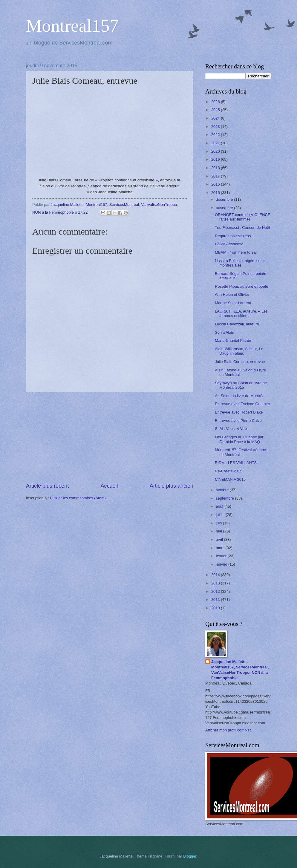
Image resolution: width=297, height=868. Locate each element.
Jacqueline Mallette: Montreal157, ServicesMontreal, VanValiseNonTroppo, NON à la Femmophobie (240, 670)
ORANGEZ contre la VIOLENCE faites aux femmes (242, 217)
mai (219, 531)
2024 (216, 118)
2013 (216, 583)
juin (219, 523)
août (220, 506)
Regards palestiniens (233, 236)
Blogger (190, 856)
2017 (216, 176)
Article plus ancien (172, 486)
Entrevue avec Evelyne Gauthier (242, 404)
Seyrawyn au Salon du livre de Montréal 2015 (241, 385)
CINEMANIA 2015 (230, 479)
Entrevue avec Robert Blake (239, 412)
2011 (216, 600)
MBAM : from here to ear (236, 252)
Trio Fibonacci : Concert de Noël (242, 228)
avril (220, 539)
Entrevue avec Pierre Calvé (238, 421)
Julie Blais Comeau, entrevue (240, 362)
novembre (225, 208)
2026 (216, 102)
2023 (216, 127)
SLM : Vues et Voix (231, 429)
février (222, 556)
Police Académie (229, 244)
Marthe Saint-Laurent (233, 303)
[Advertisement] (110, 437)
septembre (225, 498)
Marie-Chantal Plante (233, 340)
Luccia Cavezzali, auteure (237, 324)
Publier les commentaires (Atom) (78, 498)
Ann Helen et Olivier (232, 294)
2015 (216, 193)
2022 (216, 135)
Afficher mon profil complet (228, 730)
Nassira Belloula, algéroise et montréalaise (240, 263)
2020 (216, 151)
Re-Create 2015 (229, 471)
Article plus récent (47, 486)
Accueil (109, 486)
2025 (216, 110)
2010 (216, 608)
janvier (222, 564)
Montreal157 (72, 26)
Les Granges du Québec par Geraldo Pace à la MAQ (239, 439)
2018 (216, 168)
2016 (216, 184)
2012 (216, 591)
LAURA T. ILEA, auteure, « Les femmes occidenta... (241, 313)
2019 (216, 159)
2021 (216, 143)
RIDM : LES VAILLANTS (236, 463)
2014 (216, 575)
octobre (223, 490)
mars (221, 548)
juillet (221, 515)
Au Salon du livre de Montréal (240, 396)
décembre (225, 199)
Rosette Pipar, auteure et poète (241, 286)
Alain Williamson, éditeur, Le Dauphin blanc (239, 351)
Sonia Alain (224, 332)
